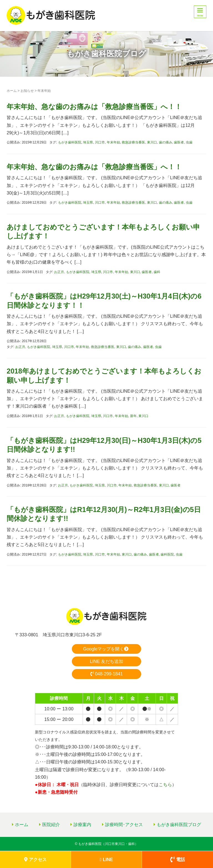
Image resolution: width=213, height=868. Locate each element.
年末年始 (113, 142)
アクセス (35, 860)
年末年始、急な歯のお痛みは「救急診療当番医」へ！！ (94, 107)
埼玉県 (88, 142)
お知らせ (27, 91)
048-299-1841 (107, 674)
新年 (133, 416)
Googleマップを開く (107, 649)
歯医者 (179, 142)
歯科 (157, 272)
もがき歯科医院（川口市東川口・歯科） (108, 844)
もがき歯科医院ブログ (179, 825)
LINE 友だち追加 (106, 661)
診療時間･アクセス (124, 825)
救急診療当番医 (133, 142)
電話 (178, 860)
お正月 (59, 272)
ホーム (12, 91)
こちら (165, 785)
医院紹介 (51, 825)
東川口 (152, 142)
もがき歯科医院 (70, 142)
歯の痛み (166, 142)
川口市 (100, 142)
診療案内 (82, 825)
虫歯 (189, 142)
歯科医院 (167, 554)
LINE (106, 860)
